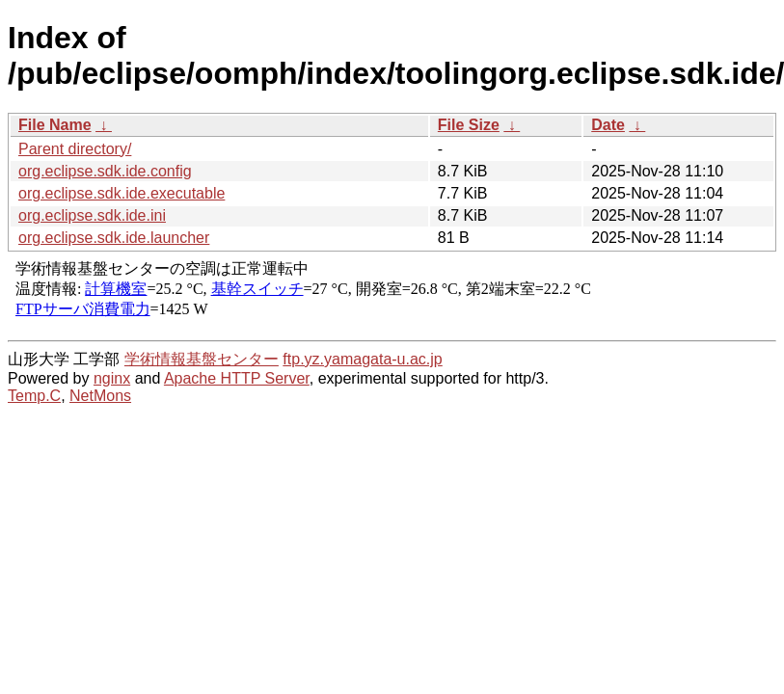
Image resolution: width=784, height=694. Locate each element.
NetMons (100, 396)
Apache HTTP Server (237, 378)
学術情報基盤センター (202, 359)
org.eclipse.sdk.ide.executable (122, 193)
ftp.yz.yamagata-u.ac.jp (362, 359)
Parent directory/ (75, 149)
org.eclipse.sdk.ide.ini (92, 215)
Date (608, 125)
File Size (469, 125)
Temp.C (34, 396)
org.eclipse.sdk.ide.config (105, 171)
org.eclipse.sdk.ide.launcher (114, 238)
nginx (112, 378)
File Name (55, 125)
